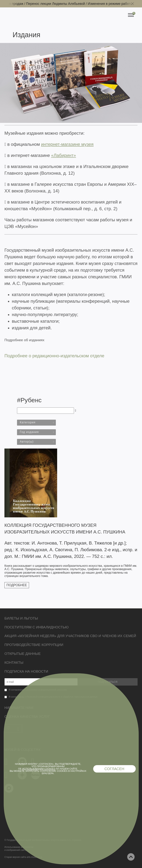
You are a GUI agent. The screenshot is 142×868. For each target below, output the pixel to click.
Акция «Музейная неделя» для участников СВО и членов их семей (70, 636)
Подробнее (17, 585)
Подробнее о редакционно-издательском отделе (54, 356)
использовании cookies (39, 769)
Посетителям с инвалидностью (37, 627)
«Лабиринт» (64, 155)
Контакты (14, 663)
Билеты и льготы (21, 618)
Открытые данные (23, 654)
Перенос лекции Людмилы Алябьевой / (59, 4)
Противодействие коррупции (34, 645)
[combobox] (36, 423)
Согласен (114, 769)
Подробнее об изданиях (24, 340)
